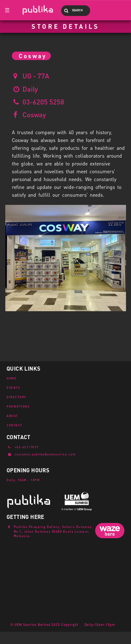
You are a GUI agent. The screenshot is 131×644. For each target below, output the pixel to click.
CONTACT (15, 425)
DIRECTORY (16, 397)
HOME (12, 378)
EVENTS (13, 388)
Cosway (34, 114)
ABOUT (12, 416)
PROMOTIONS (18, 406)
